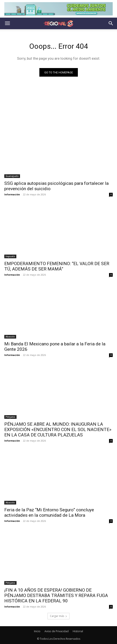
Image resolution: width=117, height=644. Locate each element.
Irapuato (10, 256)
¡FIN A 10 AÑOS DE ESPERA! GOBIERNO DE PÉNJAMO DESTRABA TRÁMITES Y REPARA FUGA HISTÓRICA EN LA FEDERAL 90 (56, 595)
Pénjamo (10, 417)
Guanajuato (12, 176)
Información (12, 194)
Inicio (37, 631)
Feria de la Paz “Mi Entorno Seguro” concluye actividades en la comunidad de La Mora (49, 513)
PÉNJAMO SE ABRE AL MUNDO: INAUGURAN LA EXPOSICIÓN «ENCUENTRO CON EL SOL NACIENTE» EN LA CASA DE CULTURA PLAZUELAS (58, 430)
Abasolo (10, 337)
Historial (78, 631)
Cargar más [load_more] (58, 616)
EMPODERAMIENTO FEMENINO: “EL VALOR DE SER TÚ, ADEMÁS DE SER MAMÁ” (57, 266)
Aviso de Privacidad (57, 631)
